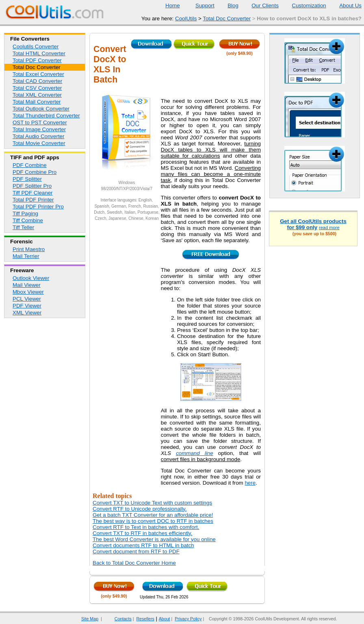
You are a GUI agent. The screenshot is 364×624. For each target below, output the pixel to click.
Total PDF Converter (37, 60)
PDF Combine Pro (35, 172)
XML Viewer (27, 313)
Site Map (90, 619)
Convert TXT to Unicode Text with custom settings (152, 503)
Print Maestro (29, 249)
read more (329, 227)
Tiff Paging (25, 213)
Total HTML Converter (39, 53)
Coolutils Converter (36, 47)
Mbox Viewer (28, 292)
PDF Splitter (27, 179)
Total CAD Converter (37, 81)
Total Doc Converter (227, 18)
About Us (345, 5)
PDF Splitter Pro (32, 186)
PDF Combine (30, 165)
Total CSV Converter (37, 88)
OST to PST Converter (40, 122)
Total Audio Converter (38, 136)
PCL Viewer (27, 299)
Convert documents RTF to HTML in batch (143, 545)
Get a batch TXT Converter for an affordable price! (153, 515)
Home (173, 5)
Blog (228, 5)
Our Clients (260, 5)
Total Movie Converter (39, 143)
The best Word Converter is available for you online (154, 539)
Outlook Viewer (31, 278)
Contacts (118, 619)
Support (200, 5)
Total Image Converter (39, 129)
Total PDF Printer (33, 200)
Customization (304, 5)
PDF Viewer (27, 306)
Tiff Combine (28, 220)
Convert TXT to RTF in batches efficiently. (142, 533)
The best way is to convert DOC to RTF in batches (153, 521)
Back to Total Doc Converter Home (134, 563)
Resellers (145, 619)
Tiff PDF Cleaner (33, 193)
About (165, 619)
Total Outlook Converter (41, 109)
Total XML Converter (37, 95)
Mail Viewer (27, 285)
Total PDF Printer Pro (38, 207)
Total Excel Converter (38, 74)
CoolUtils (186, 18)
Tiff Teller (23, 227)
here (250, 483)
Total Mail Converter (37, 102)
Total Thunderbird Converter (46, 116)
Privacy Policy (188, 619)
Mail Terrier (26, 256)
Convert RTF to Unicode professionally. (140, 509)
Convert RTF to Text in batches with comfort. (146, 527)
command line (194, 453)
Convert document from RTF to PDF (136, 551)
